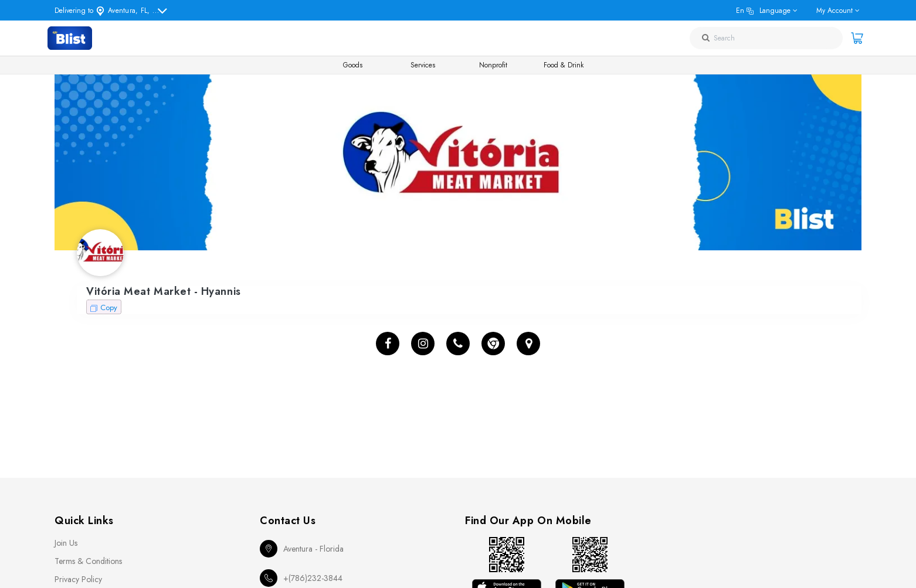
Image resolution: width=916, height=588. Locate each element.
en (763, 11)
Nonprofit (493, 65)
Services (423, 65)
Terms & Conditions (88, 561)
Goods (353, 65)
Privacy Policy (78, 579)
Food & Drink (564, 65)
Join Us (66, 543)
